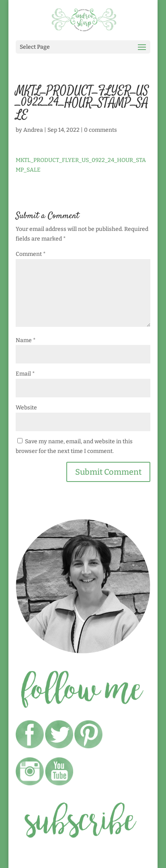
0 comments (100, 130)
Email (25, 374)
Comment (31, 254)
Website (26, 408)
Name (26, 340)
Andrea (33, 130)
